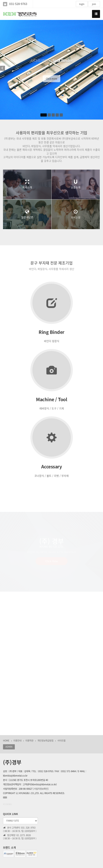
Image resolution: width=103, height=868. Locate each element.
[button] (4, 70)
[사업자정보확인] (41, 789)
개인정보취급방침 (45, 741)
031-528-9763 (18, 4)
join (94, 4)
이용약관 (29, 741)
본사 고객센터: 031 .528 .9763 (19, 828)
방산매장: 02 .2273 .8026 (17, 835)
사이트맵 (61, 741)
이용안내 (17, 741)
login (82, 4)
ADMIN (9, 747)
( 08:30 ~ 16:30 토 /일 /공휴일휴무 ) (20, 831)
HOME (6, 741)
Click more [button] (52, 80)
